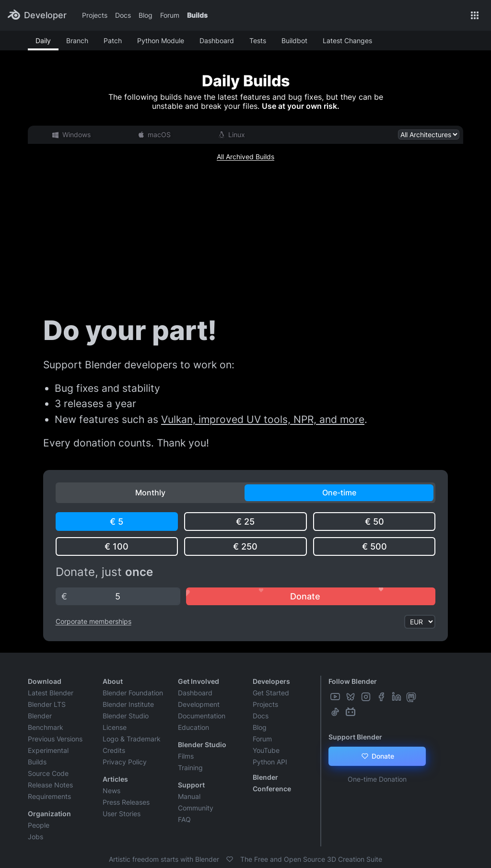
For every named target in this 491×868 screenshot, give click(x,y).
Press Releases (126, 802)
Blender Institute (128, 704)
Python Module (161, 41)
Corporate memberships (94, 621)
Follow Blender (353, 681)
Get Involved (199, 681)
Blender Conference (272, 783)
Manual (189, 796)
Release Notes (50, 785)
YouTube (266, 750)
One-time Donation (377, 779)
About (113, 681)
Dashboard (217, 41)
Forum (170, 15)
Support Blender (355, 737)
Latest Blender (51, 693)
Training (190, 768)
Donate (377, 756)
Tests (258, 41)
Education (193, 727)
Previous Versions (55, 739)
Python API (270, 762)
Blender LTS (47, 704)
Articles (115, 779)
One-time (339, 493)
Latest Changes (347, 41)
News (111, 791)
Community (196, 808)
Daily (43, 41)
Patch (113, 41)
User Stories (122, 814)
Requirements (49, 796)
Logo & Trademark (132, 739)
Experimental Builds (48, 756)
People (39, 825)
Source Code (48, 773)
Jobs (35, 837)
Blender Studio (126, 716)
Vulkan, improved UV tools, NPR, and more (263, 419)
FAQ (184, 819)
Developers (271, 681)
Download (45, 681)
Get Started (271, 693)
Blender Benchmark (46, 721)
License (115, 727)
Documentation (202, 716)
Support (191, 785)
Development (199, 704)
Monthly (150, 493)
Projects (95, 15)
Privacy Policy (125, 762)
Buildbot (294, 41)
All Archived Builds (245, 157)
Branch (77, 41)
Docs (123, 15)
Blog (146, 15)
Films (186, 756)
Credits (114, 750)
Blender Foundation (133, 693)
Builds (197, 15)
